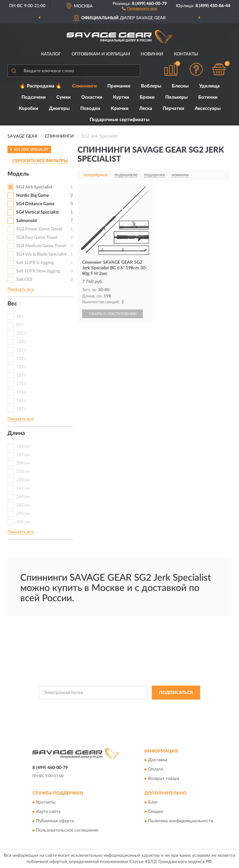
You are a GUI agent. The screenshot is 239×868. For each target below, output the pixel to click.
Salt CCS (24, 280)
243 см (23, 488)
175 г (21, 384)
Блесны (180, 86)
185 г (21, 401)
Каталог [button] (51, 54)
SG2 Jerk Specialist (34, 187)
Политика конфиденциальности (181, 821)
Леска (146, 108)
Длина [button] (16, 433)
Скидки (156, 812)
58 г (20, 317)
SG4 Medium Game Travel (41, 246)
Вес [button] (12, 304)
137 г (21, 375)
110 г (21, 342)
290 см (23, 514)
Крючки (120, 108)
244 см (23, 497)
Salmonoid (26, 221)
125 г (21, 350)
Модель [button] (18, 174)
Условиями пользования (108, 712)
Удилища (209, 86)
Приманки (119, 86)
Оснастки (92, 97)
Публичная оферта (55, 821)
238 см (23, 480)
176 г (21, 392)
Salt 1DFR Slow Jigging (38, 271)
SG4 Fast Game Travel (37, 238)
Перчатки (173, 108)
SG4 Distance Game (35, 204)
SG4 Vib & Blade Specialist (41, 254)
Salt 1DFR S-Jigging (35, 263)
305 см (23, 522)
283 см (23, 505)
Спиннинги (84, 86)
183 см (23, 446)
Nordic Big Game (33, 196)
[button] (140, 8)
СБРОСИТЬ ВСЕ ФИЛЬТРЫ (40, 161)
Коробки (28, 108)
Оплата (156, 770)
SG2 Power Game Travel (39, 229)
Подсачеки (34, 97)
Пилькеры (176, 97)
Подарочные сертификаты (119, 120)
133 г (21, 367)
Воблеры (151, 86)
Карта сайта (48, 812)
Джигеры (59, 108)
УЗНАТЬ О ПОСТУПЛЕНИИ (112, 314)
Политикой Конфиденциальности (150, 707)
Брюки (147, 97)
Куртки (121, 97)
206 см (23, 463)
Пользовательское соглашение (67, 830)
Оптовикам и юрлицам (101, 54)
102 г (21, 333)
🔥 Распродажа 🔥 (41, 86)
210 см (23, 472)
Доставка (158, 760)
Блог (153, 802)
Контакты (186, 54)
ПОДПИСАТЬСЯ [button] (176, 693)
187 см (23, 455)
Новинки (152, 54)
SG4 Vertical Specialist (37, 212)
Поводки (90, 108)
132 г (21, 359)
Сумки (63, 97)
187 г (21, 409)
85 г (20, 325)
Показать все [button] (21, 290)
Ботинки (208, 97)
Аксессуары (208, 108)
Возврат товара (164, 779)
